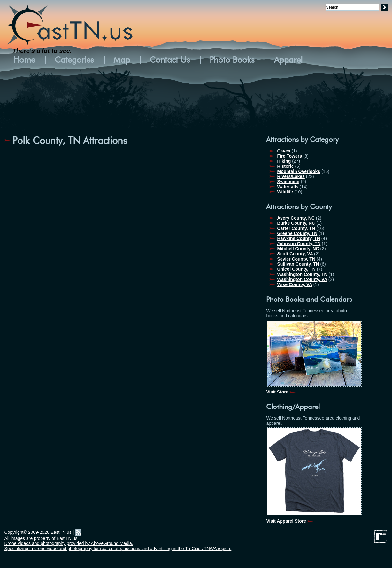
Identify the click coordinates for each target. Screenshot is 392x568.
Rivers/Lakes (291, 176)
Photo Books (232, 60)
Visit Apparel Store (286, 521)
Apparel (288, 60)
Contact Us (170, 60)
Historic (285, 166)
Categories (74, 60)
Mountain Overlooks (299, 171)
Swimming (288, 182)
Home (24, 60)
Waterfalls (288, 187)
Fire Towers (289, 156)
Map (122, 60)
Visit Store (277, 392)
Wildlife (285, 192)
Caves (284, 151)
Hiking (284, 161)
